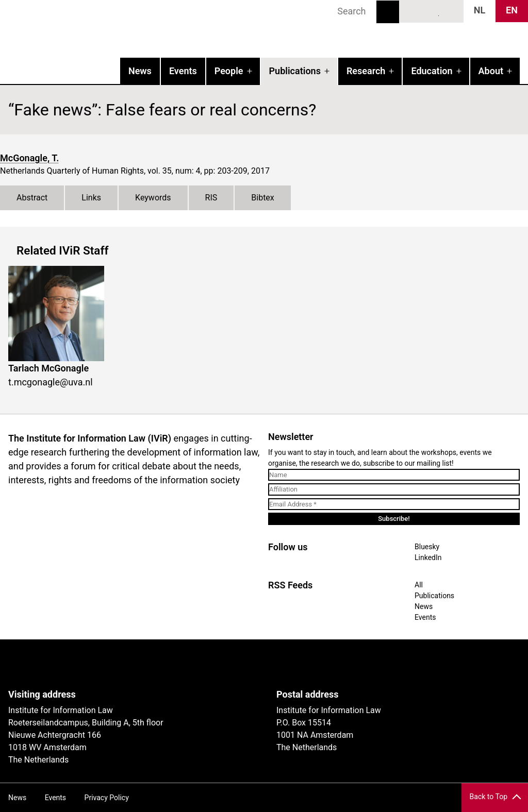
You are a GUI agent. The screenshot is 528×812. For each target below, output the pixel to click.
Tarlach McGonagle (48, 368)
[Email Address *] (394, 504)
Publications (295, 71)
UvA (128, 664)
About (491, 71)
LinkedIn (432, 11)
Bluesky (412, 11)
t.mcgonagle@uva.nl (51, 382)
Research (366, 71)
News (140, 71)
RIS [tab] (211, 198)
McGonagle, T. (29, 158)
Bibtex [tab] (263, 198)
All (419, 585)
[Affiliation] (394, 489)
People (229, 71)
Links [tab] (91, 198)
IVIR (132, 29)
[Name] (394, 475)
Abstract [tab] (32, 198)
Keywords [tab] (153, 198)
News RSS (450, 11)
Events (183, 71)
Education (432, 71)
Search (388, 12)
